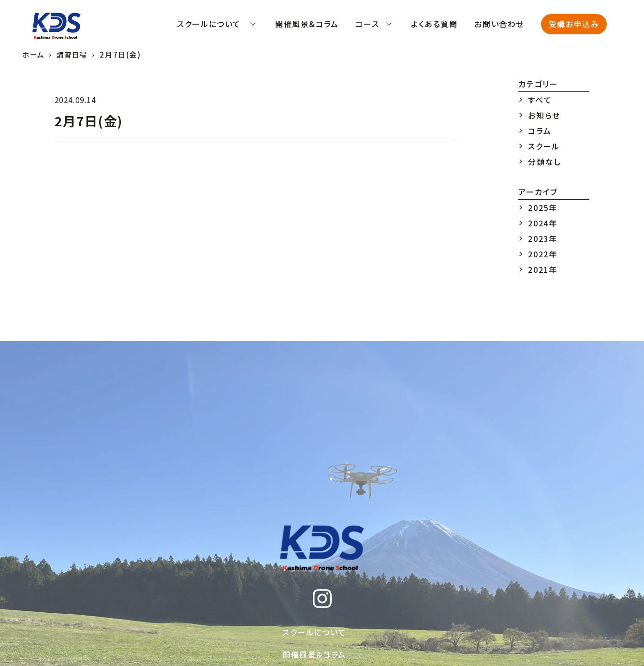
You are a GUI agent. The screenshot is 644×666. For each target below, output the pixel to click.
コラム (540, 131)
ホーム (34, 54)
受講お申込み (574, 24)
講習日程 (74, 54)
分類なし (544, 162)
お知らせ (544, 115)
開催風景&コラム (314, 654)
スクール (544, 146)
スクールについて (314, 632)
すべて (540, 100)
